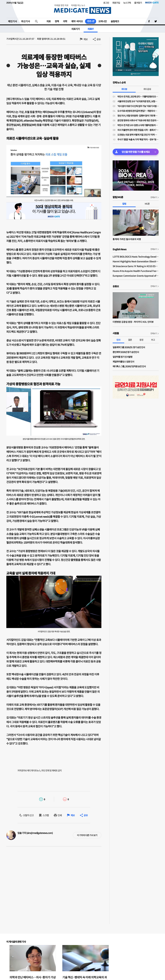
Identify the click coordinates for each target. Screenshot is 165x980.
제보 (86, 39)
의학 (65, 21)
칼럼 (124, 204)
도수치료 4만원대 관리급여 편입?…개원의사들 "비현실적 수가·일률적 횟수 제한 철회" (138, 111)
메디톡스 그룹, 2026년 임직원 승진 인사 (129, 366)
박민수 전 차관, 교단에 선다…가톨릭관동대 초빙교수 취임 (138, 97)
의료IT (91, 29)
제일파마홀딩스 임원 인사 (123, 362)
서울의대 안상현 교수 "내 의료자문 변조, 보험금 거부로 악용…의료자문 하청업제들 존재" (138, 101)
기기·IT (91, 21)
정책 (57, 21)
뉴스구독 (127, 3)
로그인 (106, 3)
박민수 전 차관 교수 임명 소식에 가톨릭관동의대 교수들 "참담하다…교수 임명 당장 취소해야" (138, 125)
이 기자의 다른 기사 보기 (87, 835)
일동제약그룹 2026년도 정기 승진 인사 (129, 347)
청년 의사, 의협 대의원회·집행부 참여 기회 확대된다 (138, 116)
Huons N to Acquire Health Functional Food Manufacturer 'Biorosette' (136, 271)
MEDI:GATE (152, 3)
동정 (141, 340)
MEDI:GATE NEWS (82, 9)
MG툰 (147, 204)
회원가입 (116, 3)
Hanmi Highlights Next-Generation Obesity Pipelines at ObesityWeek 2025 (136, 261)
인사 (118, 340)
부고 (153, 340)
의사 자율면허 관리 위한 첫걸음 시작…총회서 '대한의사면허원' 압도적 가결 (138, 130)
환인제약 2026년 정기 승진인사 (126, 352)
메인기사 (13, 21)
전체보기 (154, 197)
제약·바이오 (77, 21)
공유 (99, 39)
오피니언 (102, 21)
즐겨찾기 (138, 3)
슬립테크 (115, 21)
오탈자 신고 (28, 815)
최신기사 (26, 21)
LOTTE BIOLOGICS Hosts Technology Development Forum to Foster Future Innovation (136, 257)
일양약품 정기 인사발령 (122, 357)
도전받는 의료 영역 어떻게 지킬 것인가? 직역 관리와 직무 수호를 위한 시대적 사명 (138, 135)
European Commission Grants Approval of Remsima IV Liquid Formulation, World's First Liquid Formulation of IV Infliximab (136, 276)
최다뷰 (124, 89)
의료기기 (76, 29)
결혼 (130, 340)
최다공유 (147, 89)
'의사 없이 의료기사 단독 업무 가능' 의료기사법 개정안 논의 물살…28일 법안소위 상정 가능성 (138, 106)
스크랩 (46, 815)
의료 (49, 21)
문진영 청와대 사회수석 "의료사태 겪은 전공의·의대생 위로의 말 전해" (138, 120)
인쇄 (60, 815)
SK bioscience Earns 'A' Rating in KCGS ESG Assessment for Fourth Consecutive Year (136, 266)
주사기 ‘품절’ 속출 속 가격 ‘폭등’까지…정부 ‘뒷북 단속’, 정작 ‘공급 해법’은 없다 (138, 139)
